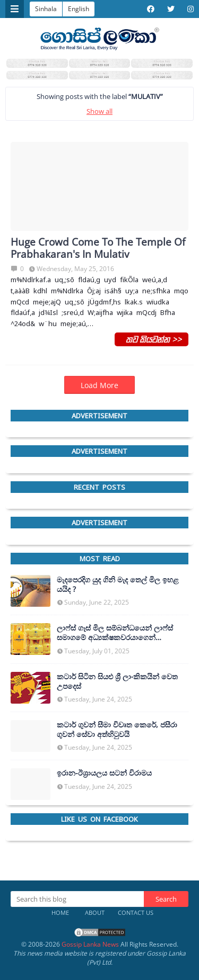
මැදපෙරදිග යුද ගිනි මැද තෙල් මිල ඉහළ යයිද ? (118, 585)
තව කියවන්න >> (152, 339)
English (79, 9)
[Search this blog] (77, 899)
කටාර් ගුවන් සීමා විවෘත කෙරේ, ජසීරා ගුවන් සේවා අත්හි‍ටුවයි (117, 730)
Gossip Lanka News (90, 944)
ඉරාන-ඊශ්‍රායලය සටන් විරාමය (104, 773)
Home (60, 912)
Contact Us (136, 912)
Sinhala (46, 9)
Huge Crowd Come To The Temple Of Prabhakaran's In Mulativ (98, 248)
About (95, 912)
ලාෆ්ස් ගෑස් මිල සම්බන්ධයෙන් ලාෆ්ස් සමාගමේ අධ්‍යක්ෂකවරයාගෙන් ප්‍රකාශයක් (115, 633)
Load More (99, 385)
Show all (99, 111)
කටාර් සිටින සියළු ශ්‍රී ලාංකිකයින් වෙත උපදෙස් (117, 681)
